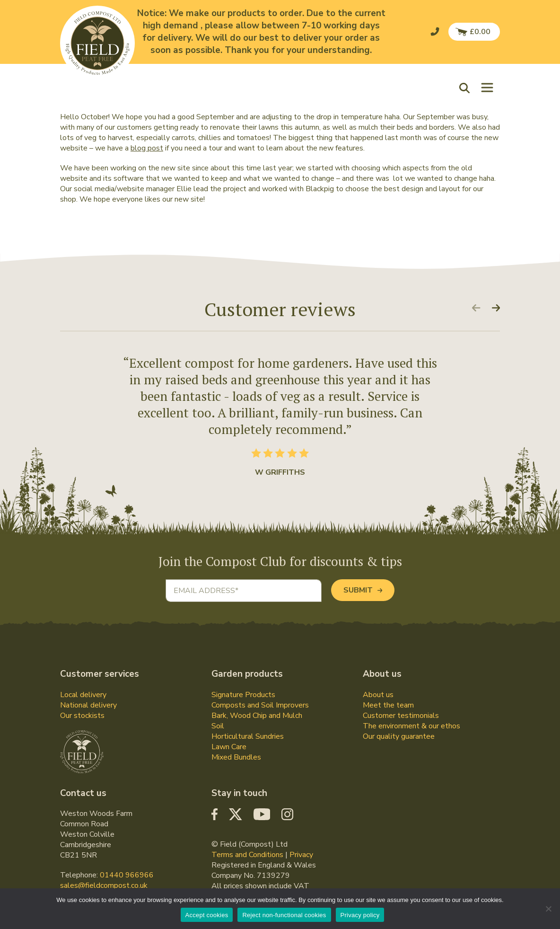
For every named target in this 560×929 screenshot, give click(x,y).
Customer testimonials (401, 716)
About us (378, 695)
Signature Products (243, 695)
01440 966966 (127, 875)
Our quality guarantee (399, 736)
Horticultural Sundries (248, 736)
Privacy (301, 855)
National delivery (88, 705)
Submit (363, 590)
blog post (147, 148)
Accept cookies (207, 915)
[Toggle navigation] (487, 88)
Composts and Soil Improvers (260, 705)
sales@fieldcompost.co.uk (104, 885)
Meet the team (388, 705)
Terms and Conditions (247, 855)
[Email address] (244, 591)
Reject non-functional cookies (284, 915)
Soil (218, 726)
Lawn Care (229, 747)
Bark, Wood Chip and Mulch (257, 716)
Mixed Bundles (236, 757)
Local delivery (83, 695)
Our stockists (82, 716)
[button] (467, 87)
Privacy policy (360, 915)
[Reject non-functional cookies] (548, 909)
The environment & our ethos (411, 726)
